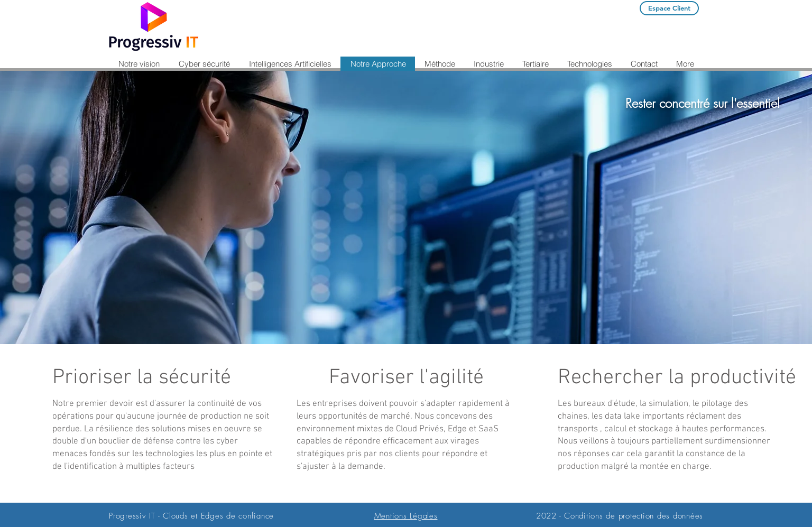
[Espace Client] (669, 8)
